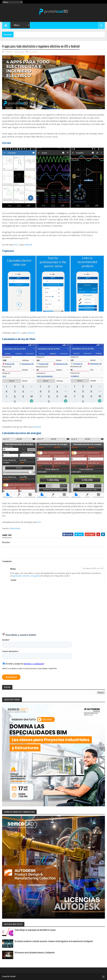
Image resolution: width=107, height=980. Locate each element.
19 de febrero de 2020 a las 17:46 (93, 568)
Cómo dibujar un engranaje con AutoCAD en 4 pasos (35, 930)
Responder (14, 580)
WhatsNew (15, 528)
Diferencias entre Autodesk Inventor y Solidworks (35, 952)
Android (28, 245)
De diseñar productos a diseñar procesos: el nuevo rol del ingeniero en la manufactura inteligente (54, 941)
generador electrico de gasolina (27, 576)
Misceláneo (33, 52)
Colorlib (13, 976)
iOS (16, 245)
